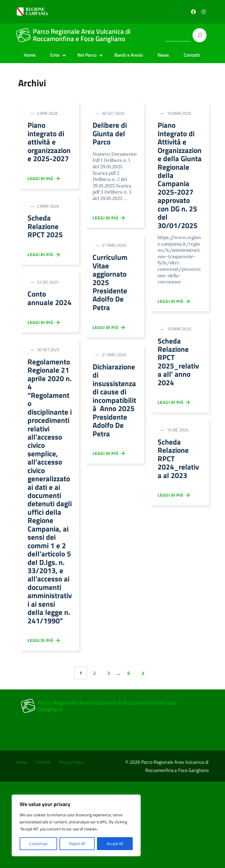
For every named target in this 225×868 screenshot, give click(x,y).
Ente (55, 55)
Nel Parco (87, 55)
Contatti (192, 55)
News (163, 55)
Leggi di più (44, 193)
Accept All (115, 843)
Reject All (77, 843)
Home (30, 55)
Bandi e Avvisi (129, 55)
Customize (38, 843)
